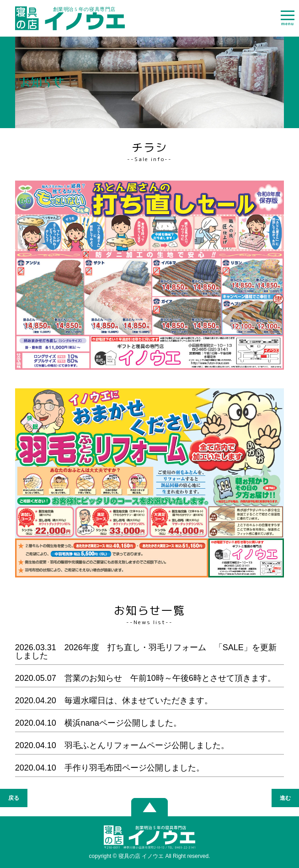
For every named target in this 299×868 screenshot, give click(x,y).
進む (285, 798)
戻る (14, 798)
